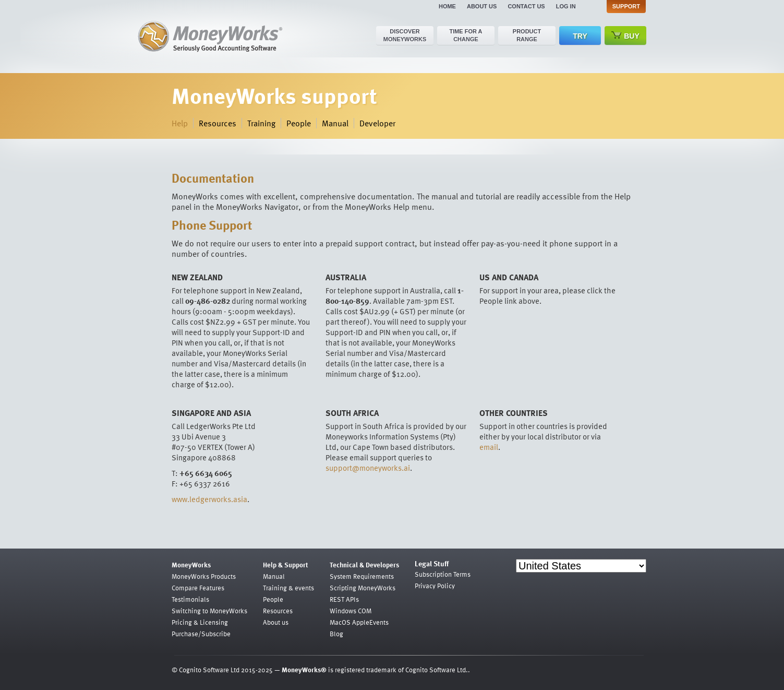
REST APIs (344, 599)
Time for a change (466, 35)
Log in (566, 6)
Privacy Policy (435, 586)
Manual (335, 123)
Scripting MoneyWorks (363, 588)
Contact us (526, 6)
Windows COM (351, 611)
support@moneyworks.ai (368, 468)
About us (482, 6)
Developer (377, 123)
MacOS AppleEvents (359, 622)
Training (261, 123)
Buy (625, 36)
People (299, 123)
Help (180, 123)
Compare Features (198, 588)
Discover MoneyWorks (405, 35)
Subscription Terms (443, 574)
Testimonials (190, 599)
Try (580, 36)
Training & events (288, 588)
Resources (218, 123)
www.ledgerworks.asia (209, 499)
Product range (527, 35)
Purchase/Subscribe (201, 634)
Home (447, 6)
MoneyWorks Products (204, 576)
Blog (336, 634)
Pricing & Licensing (200, 622)
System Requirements (362, 576)
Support (626, 6)
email (489, 447)
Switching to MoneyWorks (209, 611)
